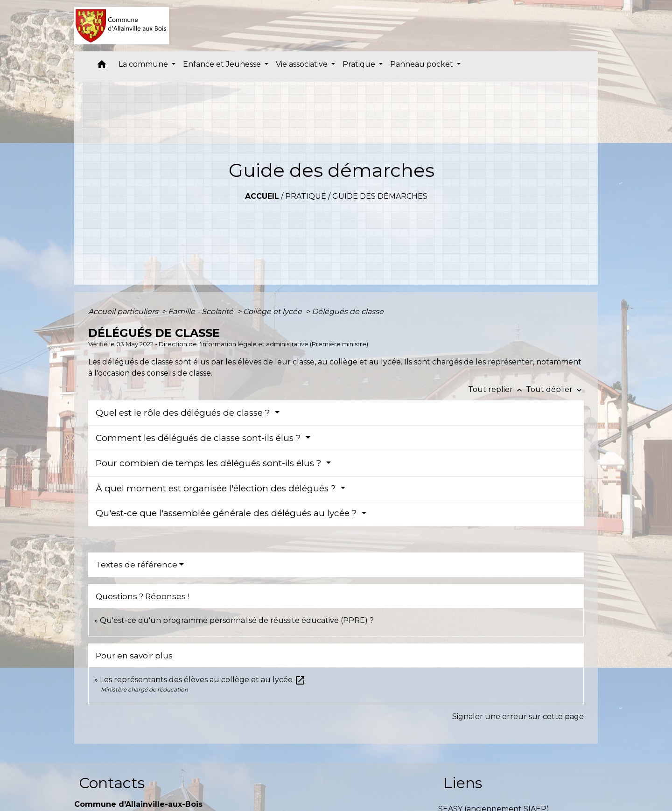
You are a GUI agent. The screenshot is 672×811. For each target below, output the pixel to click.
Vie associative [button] (303, 64)
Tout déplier (555, 389)
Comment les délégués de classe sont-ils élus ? (199, 438)
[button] (102, 66)
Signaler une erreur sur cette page (518, 717)
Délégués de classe (348, 311)
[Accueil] (122, 26)
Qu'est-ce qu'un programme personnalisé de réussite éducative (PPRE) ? (237, 620)
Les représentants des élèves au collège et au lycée (203, 680)
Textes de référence (136, 565)
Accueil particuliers (124, 311)
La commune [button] (144, 64)
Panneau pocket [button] (423, 64)
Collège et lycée (273, 311)
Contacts (112, 783)
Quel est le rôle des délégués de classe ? (184, 413)
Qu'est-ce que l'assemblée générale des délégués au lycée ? (227, 513)
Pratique (306, 196)
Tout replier (497, 389)
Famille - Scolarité (202, 311)
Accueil (262, 196)
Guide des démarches (380, 196)
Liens (462, 783)
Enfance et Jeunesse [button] (223, 64)
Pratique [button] (360, 64)
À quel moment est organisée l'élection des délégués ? (217, 488)
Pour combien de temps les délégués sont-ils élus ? (210, 463)
